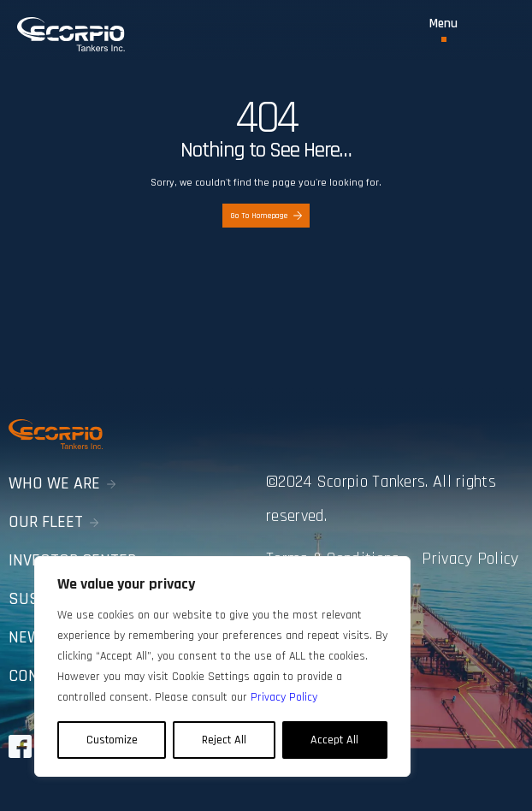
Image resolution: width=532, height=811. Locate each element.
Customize (112, 740)
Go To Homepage (266, 216)
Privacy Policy (470, 559)
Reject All (224, 740)
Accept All (334, 740)
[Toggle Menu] (443, 30)
